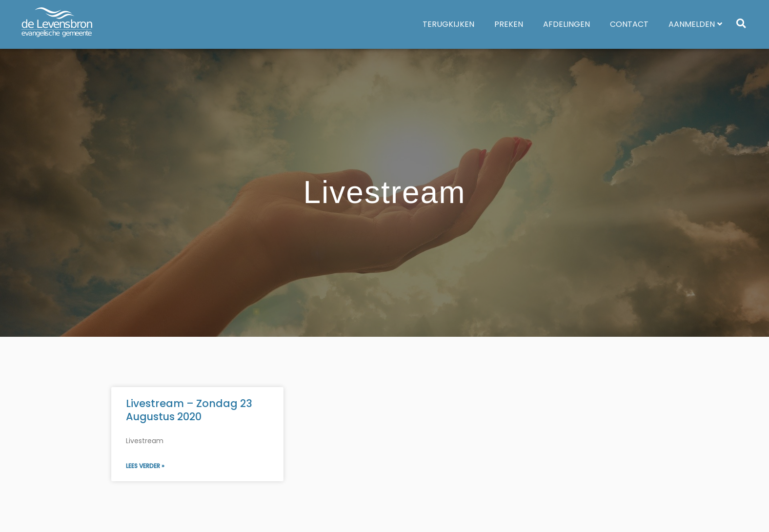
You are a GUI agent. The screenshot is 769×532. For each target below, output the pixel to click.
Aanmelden (695, 24)
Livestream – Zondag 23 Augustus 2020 (189, 410)
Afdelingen (567, 24)
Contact (629, 24)
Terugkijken (448, 24)
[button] (741, 23)
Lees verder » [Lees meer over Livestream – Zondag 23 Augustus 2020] (145, 466)
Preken (509, 24)
